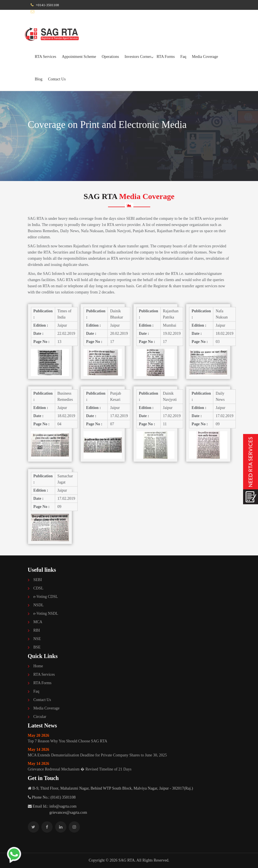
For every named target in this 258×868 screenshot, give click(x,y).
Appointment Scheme (79, 57)
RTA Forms (166, 57)
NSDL (39, 605)
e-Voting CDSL (46, 597)
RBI (37, 630)
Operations (110, 57)
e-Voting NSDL (46, 613)
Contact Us (57, 79)
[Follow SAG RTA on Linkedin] (61, 827)
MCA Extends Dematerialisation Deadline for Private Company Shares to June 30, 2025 (129, 752)
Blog (39, 79)
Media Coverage (205, 57)
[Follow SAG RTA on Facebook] (47, 827)
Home (38, 666)
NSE (37, 639)
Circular (40, 717)
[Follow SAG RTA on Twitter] (33, 827)
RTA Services (46, 57)
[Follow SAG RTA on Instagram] (74, 827)
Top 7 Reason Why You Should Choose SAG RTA (129, 738)
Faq (183, 57)
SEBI (38, 580)
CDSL (39, 588)
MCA (38, 622)
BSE (37, 647)
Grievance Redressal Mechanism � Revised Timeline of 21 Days (129, 766)
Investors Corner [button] (138, 57)
